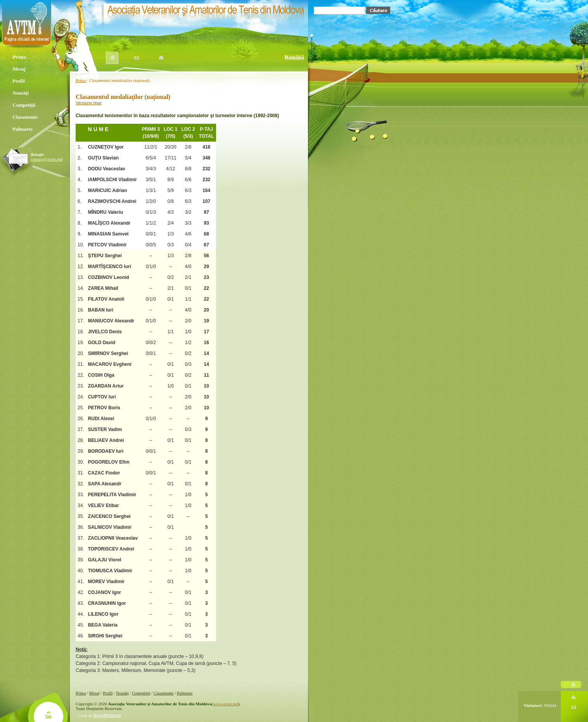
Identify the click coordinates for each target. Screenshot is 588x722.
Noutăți (20, 93)
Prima (18, 57)
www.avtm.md (226, 704)
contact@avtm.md (47, 159)
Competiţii (141, 693)
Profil (18, 81)
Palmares (22, 130)
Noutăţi (122, 693)
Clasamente (25, 118)
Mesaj (18, 69)
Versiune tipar (89, 103)
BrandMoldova (107, 715)
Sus (48, 716)
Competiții (24, 106)
